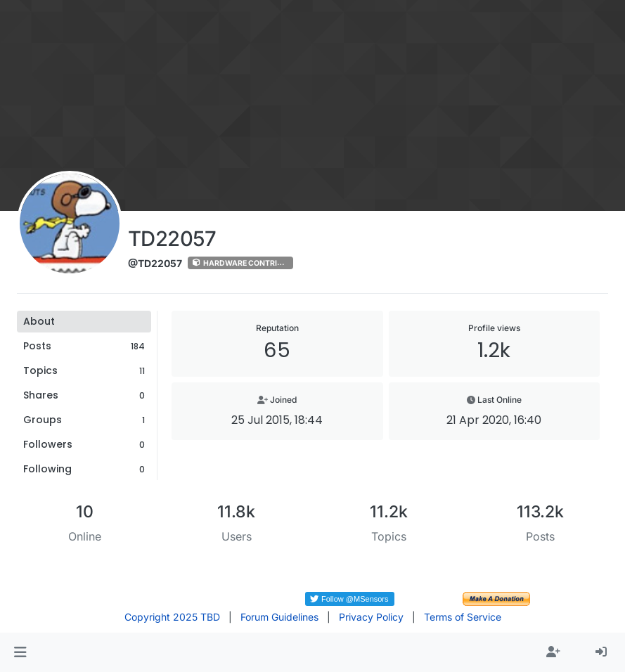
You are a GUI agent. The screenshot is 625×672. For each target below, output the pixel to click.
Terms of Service (463, 617)
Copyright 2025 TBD (172, 617)
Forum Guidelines (279, 617)
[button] (20, 652)
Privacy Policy (371, 617)
